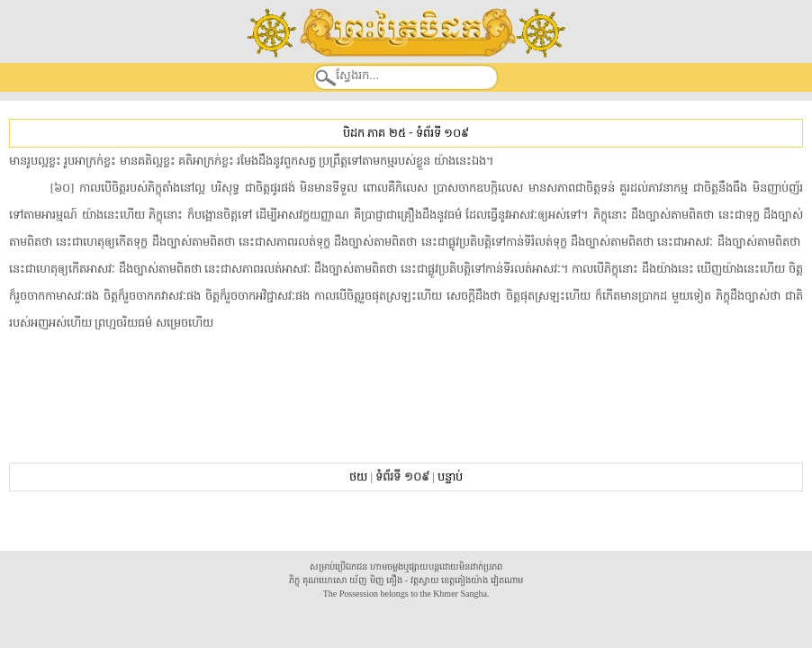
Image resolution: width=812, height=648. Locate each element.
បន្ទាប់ (450, 477)
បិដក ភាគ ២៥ (374, 133)
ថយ (358, 477)
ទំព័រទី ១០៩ (442, 133)
